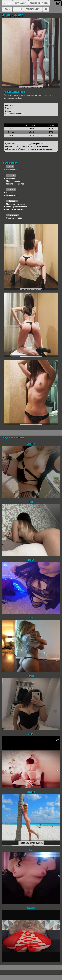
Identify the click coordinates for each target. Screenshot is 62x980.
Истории (18, 9)
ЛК (46, 9)
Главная (7, 3)
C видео (7, 9)
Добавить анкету (33, 9)
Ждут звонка (20, 3)
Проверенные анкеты (39, 3)
